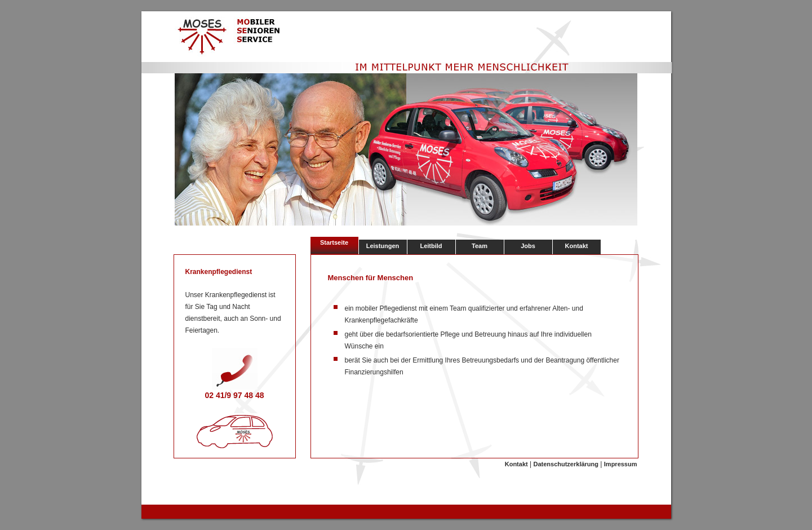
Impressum (621, 464)
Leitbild (431, 246)
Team (480, 246)
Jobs (528, 246)
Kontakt (577, 246)
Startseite (334, 242)
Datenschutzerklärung (566, 464)
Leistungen (383, 246)
